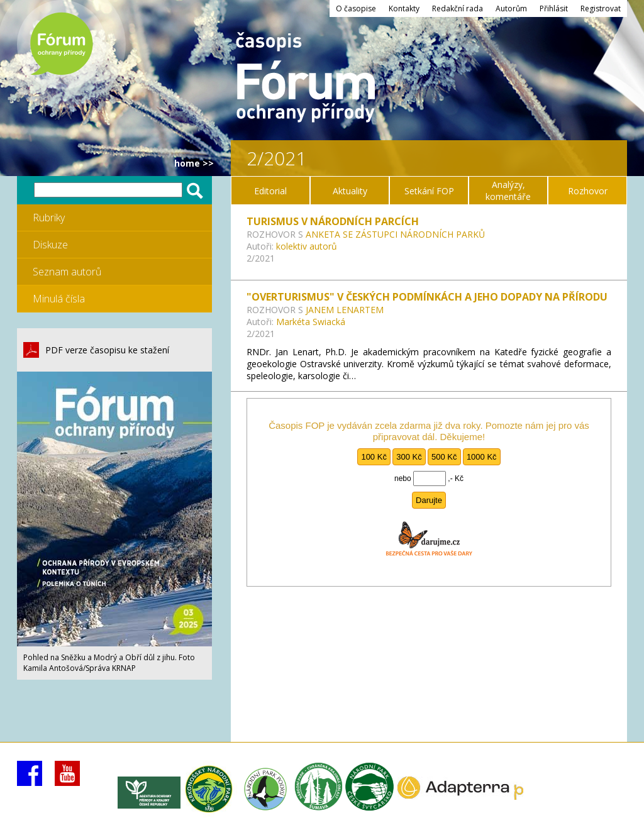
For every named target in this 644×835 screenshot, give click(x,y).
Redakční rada (458, 8)
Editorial (270, 191)
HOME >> (194, 163)
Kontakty (404, 8)
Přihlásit (554, 8)
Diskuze (50, 245)
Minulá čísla (59, 299)
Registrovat (601, 8)
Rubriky (49, 218)
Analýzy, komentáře (508, 191)
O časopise (356, 8)
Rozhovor (588, 191)
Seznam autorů (67, 272)
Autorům (511, 8)
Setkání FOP (429, 191)
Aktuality (350, 191)
